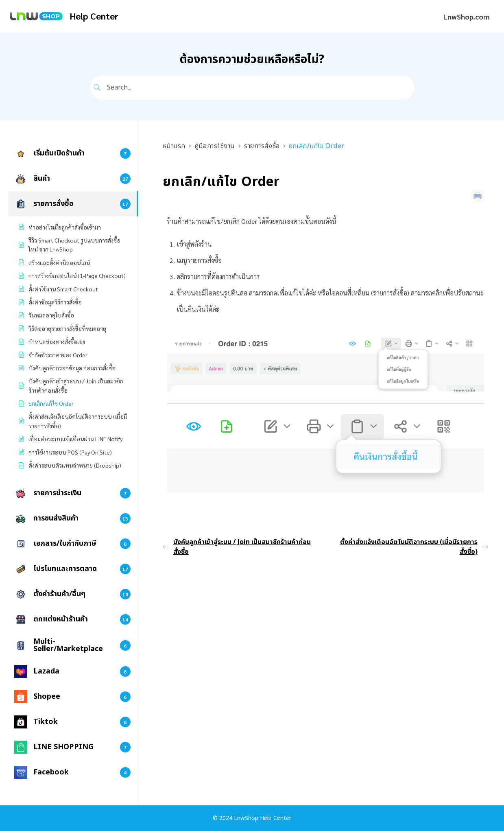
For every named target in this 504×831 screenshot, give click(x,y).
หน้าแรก (174, 146)
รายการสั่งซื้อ (262, 146)
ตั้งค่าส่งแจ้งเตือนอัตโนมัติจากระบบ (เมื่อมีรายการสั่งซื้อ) (414, 547)
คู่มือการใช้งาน (215, 146)
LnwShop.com (467, 16)
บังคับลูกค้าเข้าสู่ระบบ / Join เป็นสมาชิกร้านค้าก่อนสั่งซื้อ (237, 547)
